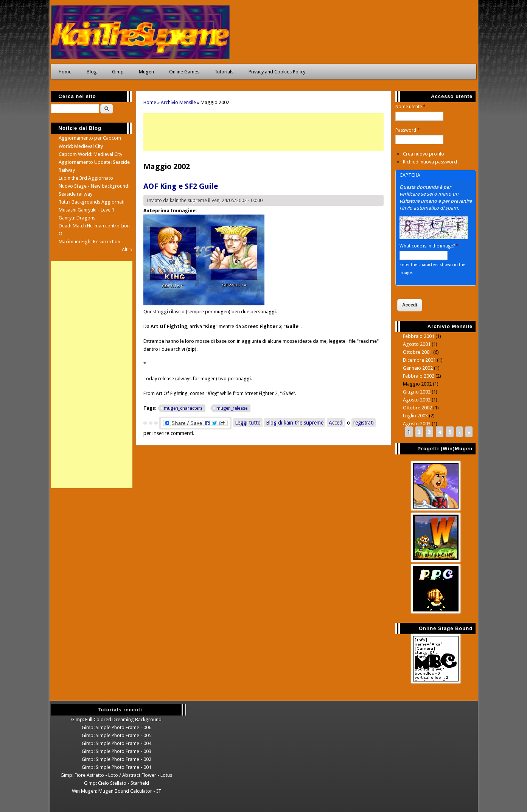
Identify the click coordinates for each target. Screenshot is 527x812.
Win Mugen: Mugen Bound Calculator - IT (117, 791)
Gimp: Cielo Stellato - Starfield (117, 783)
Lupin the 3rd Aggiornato (86, 178)
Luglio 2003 (415, 416)
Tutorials (224, 72)
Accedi (336, 423)
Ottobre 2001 (417, 352)
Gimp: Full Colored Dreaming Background (116, 719)
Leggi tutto (249, 422)
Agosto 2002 (417, 400)
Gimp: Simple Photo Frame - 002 (117, 759)
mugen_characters (183, 408)
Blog (92, 72)
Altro (127, 250)
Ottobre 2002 (417, 408)
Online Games (184, 72)
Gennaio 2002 (418, 368)
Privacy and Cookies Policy (277, 72)
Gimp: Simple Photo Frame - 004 (117, 743)
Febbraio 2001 (419, 336)
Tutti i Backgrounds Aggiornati (92, 202)
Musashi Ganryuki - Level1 (86, 210)
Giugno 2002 (417, 392)
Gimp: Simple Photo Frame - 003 (117, 751)
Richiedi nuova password (430, 162)
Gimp (118, 72)
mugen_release (232, 408)
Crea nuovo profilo (424, 154)
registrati (364, 423)
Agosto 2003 (417, 424)
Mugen (146, 72)
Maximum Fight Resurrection (89, 242)
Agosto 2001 (417, 344)
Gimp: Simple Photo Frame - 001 (117, 767)
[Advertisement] (263, 132)
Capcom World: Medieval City (90, 154)
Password (408, 130)
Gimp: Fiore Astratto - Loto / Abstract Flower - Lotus (116, 775)
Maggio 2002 (417, 384)
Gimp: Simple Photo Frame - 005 (117, 735)
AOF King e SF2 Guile (181, 186)
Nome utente (410, 107)
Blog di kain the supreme (295, 423)
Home (65, 72)
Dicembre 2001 (419, 360)
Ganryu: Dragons (77, 218)
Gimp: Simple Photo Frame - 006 (117, 727)
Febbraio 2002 (419, 376)
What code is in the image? (429, 246)
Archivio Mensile (178, 102)
